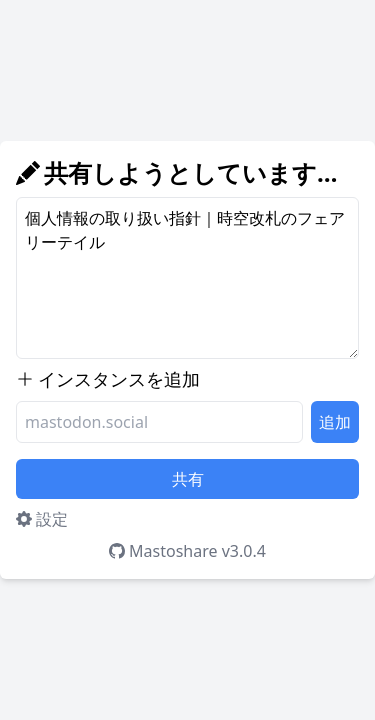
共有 (188, 479)
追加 (335, 422)
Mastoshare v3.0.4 (187, 551)
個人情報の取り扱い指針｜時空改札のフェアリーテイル (187, 278)
